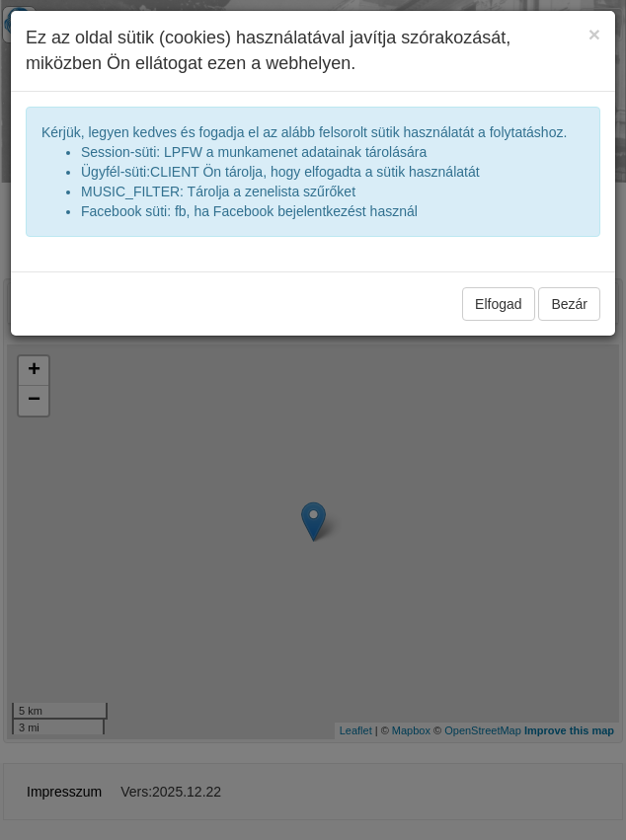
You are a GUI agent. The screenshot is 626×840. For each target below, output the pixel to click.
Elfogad (498, 304)
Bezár (569, 304)
